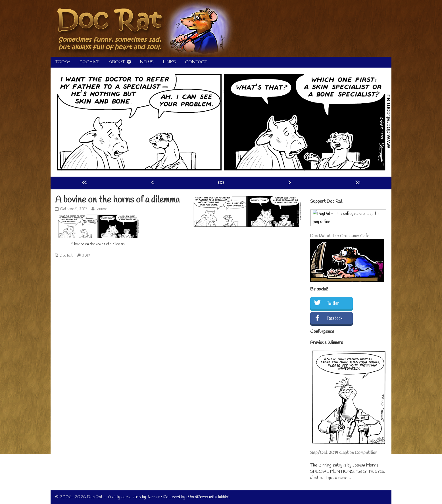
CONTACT (196, 62)
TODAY (63, 62)
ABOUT (117, 62)
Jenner (101, 209)
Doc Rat (66, 256)
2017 (86, 256)
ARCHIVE (90, 62)
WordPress (197, 497)
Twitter (333, 303)
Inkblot (224, 497)
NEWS (147, 62)
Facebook (335, 318)
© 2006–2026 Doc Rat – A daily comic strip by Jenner (107, 497)
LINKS (169, 62)
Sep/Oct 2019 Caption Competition (344, 453)
